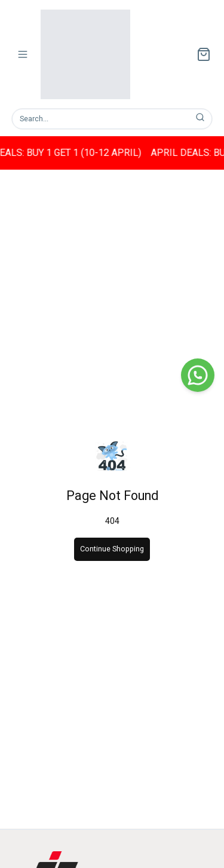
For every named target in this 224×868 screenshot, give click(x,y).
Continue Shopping (112, 549)
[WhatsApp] (198, 375)
